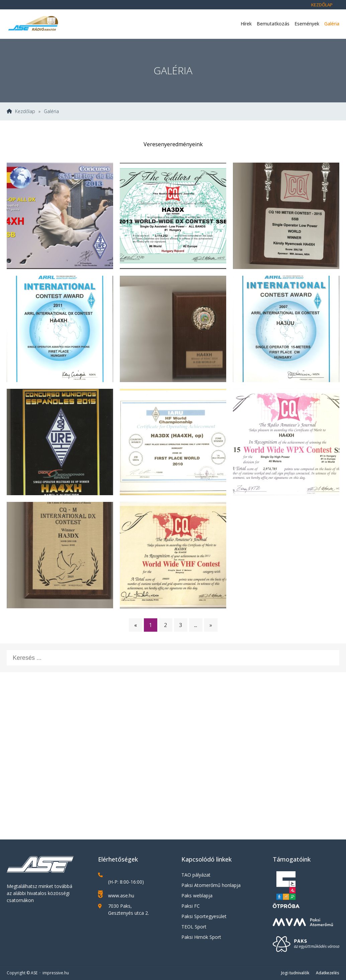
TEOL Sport (194, 927)
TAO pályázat (196, 875)
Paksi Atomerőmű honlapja (211, 885)
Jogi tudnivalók (295, 973)
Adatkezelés (328, 973)
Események (307, 24)
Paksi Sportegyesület (204, 916)
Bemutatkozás (273, 24)
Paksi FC (191, 906)
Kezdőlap (322, 5)
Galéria (332, 24)
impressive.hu (56, 973)
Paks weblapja (197, 896)
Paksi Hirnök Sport (201, 937)
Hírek (246, 24)
